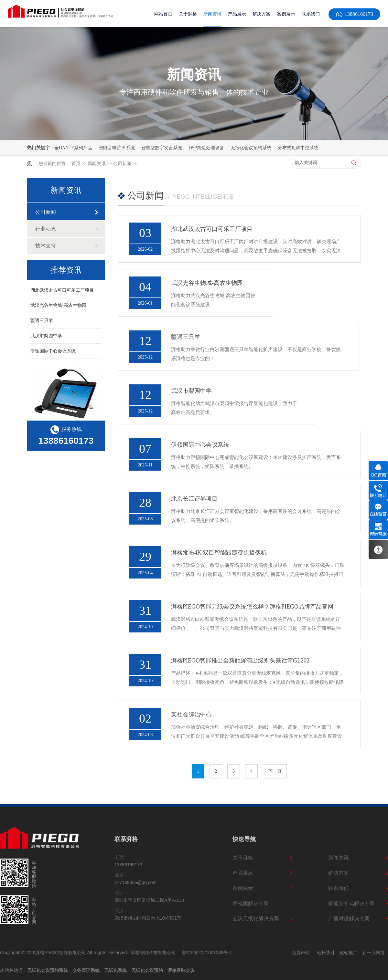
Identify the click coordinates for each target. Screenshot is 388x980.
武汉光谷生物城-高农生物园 (58, 305)
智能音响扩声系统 (117, 148)
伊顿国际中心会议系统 (53, 351)
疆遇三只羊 (42, 321)
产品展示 (243, 873)
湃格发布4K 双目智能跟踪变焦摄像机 (219, 553)
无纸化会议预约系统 (251, 148)
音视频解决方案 (251, 903)
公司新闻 (122, 164)
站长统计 (326, 953)
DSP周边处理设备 (206, 148)
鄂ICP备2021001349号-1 (207, 953)
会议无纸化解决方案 (256, 918)
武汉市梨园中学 (46, 336)
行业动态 (46, 229)
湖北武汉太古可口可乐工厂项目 (62, 290)
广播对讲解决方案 (349, 918)
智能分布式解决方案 (351, 903)
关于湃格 (243, 858)
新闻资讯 (97, 164)
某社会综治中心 (191, 714)
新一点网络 (373, 953)
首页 (76, 164)
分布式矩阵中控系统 (298, 148)
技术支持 (46, 246)
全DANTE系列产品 (73, 148)
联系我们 (339, 888)
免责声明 (301, 953)
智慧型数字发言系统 (162, 148)
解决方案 (339, 873)
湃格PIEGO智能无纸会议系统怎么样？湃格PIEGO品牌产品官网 (252, 607)
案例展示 (243, 888)
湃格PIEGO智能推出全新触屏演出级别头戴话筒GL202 (240, 661)
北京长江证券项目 (194, 499)
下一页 (275, 771)
